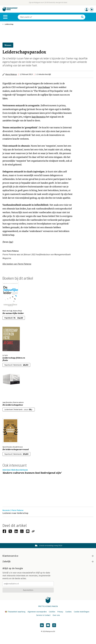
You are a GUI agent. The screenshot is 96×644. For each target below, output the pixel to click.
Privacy (60, 612)
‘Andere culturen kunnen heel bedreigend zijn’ (32, 473)
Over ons (56, 615)
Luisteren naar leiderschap (15, 513)
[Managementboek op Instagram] (54, 625)
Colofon (52, 612)
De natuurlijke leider (13, 313)
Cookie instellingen (82, 612)
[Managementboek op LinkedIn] (42, 625)
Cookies (68, 612)
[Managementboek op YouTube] (48, 625)
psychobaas (44, 87)
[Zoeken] (49, 17)
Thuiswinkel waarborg (15, 612)
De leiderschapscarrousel (16, 449)
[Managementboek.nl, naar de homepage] (10, 11)
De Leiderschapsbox (13, 405)
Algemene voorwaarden (37, 612)
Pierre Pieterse (11, 74)
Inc (11, 242)
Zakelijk (48, 562)
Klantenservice (48, 556)
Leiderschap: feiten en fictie (14, 359)
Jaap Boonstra (39, 117)
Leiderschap (9, 24)
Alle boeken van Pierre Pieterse (17, 264)
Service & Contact (43, 615)
